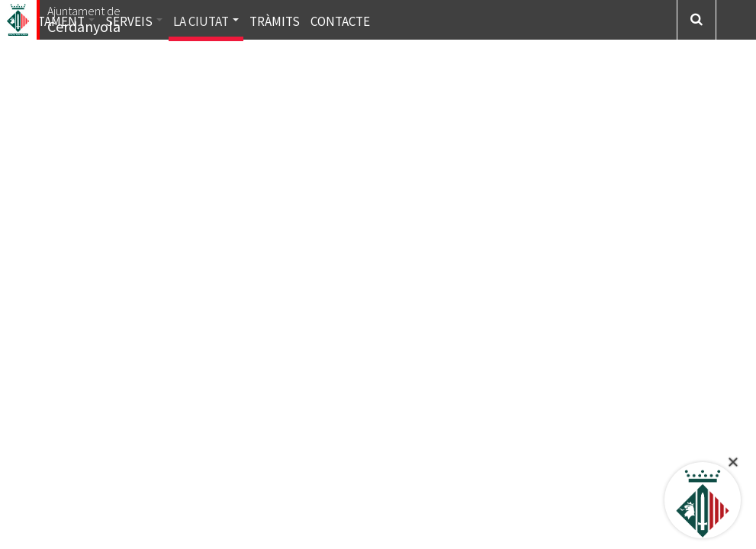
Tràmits (275, 21)
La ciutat (206, 21)
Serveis (134, 21)
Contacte (340, 21)
